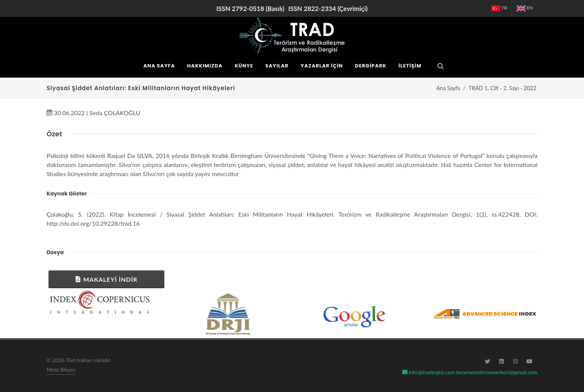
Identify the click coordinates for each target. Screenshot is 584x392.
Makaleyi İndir (106, 279)
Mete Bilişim (61, 369)
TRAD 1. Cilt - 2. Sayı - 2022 (502, 88)
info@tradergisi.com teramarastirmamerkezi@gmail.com (470, 372)
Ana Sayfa (448, 88)
